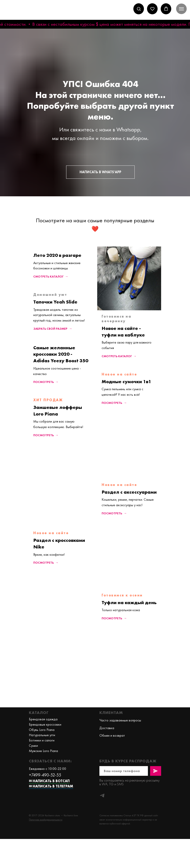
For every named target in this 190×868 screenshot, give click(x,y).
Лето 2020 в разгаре (57, 255)
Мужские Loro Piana (43, 751)
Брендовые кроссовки (45, 724)
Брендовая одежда (43, 719)
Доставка (107, 728)
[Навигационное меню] (181, 9)
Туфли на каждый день (129, 602)
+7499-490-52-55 (45, 775)
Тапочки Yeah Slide (55, 302)
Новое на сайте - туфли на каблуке (123, 332)
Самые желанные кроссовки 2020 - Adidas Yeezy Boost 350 (61, 354)
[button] (139, 9)
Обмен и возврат (112, 735)
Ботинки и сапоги (42, 740)
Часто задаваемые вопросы (120, 720)
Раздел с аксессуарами (129, 492)
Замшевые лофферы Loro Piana (58, 411)
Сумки (33, 746)
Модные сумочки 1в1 (126, 382)
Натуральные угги (42, 735)
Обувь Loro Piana (42, 730)
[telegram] (102, 795)
